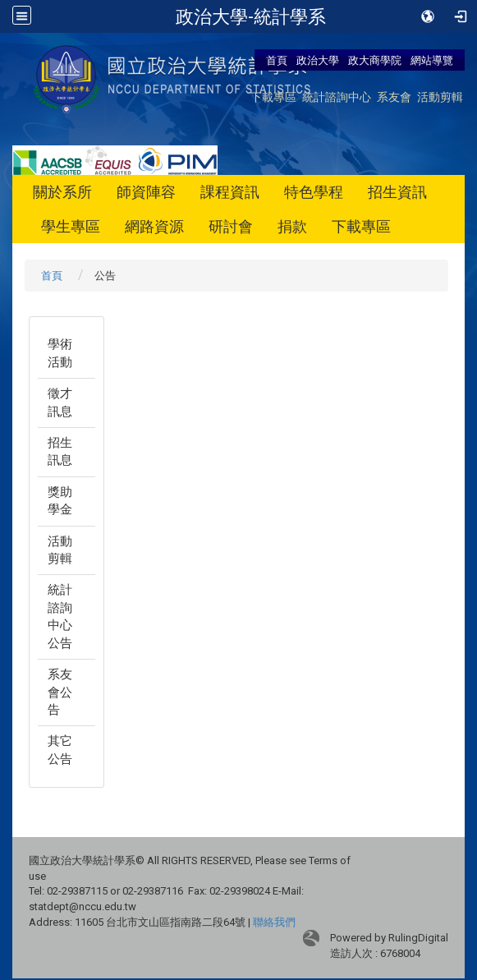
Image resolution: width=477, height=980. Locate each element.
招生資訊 (397, 192)
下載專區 (273, 97)
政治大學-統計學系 (251, 16)
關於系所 (62, 192)
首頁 (277, 60)
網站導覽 (432, 60)
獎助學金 (60, 501)
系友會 (394, 97)
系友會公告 (60, 692)
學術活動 (60, 353)
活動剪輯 (440, 97)
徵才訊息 (60, 402)
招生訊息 (60, 451)
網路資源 (154, 226)
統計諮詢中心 (337, 97)
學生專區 (71, 226)
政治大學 (318, 60)
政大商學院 (376, 60)
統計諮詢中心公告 (60, 616)
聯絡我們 (274, 922)
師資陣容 (146, 192)
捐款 (292, 226)
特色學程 (314, 192)
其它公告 (60, 750)
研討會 (231, 226)
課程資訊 (230, 192)
